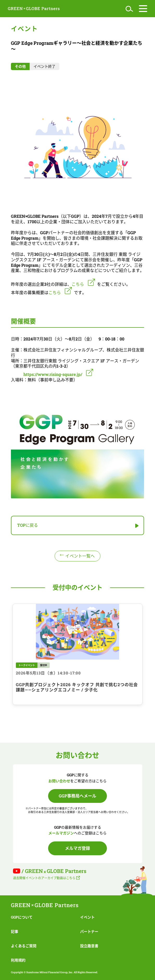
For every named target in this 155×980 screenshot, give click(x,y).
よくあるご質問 (24, 946)
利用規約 (18, 960)
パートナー (89, 931)
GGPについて (22, 917)
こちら (55, 292)
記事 (15, 931)
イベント (87, 917)
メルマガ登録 (77, 848)
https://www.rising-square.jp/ (53, 374)
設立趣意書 (89, 946)
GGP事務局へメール (77, 796)
